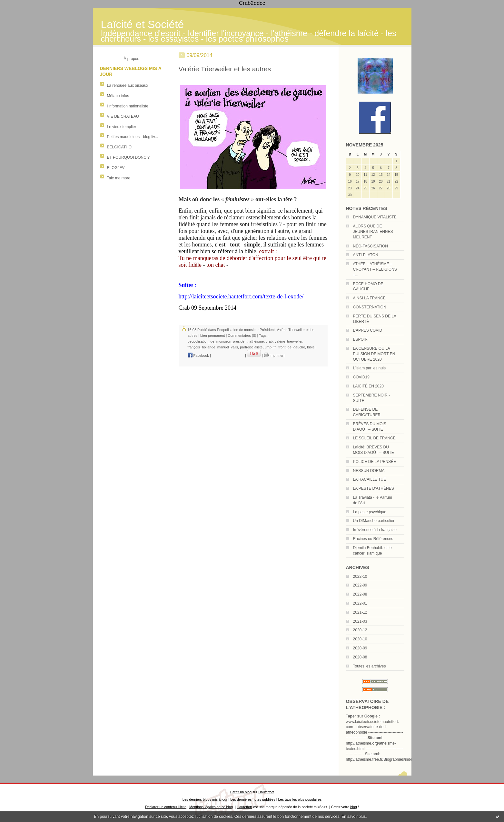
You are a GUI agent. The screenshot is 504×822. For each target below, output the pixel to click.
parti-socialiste (251, 347)
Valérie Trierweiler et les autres (225, 69)
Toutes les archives (370, 666)
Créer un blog (241, 792)
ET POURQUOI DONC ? (128, 157)
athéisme (257, 341)
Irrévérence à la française (375, 530)
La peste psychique (370, 512)
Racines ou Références (373, 539)
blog (354, 807)
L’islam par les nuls (369, 368)
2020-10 (360, 639)
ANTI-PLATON (366, 255)
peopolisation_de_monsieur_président (218, 341)
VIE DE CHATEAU (123, 116)
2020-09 (360, 648)
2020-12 (360, 630)
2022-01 (360, 603)
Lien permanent (212, 336)
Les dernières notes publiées (253, 799)
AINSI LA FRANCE (369, 298)
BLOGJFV (116, 168)
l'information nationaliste (128, 106)
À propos (131, 59)
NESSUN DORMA (369, 471)
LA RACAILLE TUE (370, 479)
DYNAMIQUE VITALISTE (375, 217)
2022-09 (360, 585)
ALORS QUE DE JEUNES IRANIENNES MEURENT (373, 232)
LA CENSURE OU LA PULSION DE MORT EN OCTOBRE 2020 (374, 354)
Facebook (198, 356)
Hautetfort (266, 792)
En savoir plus (354, 817)
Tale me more (119, 178)
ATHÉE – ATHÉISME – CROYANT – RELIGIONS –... (375, 269)
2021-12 (360, 612)
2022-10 (360, 576)
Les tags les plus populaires (300, 799)
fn (275, 347)
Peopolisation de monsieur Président (246, 330)
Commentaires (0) (242, 336)
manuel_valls (228, 347)
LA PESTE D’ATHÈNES (374, 488)
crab (269, 341)
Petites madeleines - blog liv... (133, 137)
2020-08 (360, 657)
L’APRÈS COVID (368, 330)
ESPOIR (360, 339)
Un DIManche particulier (374, 521)
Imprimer (274, 356)
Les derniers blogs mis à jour (205, 799)
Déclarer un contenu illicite (166, 807)
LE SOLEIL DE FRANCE (374, 438)
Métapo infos (118, 96)
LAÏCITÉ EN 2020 (368, 386)
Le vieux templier (122, 127)
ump (268, 347)
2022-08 (360, 594)
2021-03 (360, 621)
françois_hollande (202, 347)
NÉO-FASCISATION (371, 246)
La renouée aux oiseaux (128, 85)
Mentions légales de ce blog (211, 807)
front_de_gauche (292, 347)
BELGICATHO (119, 147)
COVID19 (361, 377)
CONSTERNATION (370, 307)
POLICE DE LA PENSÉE (375, 462)
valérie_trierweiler (289, 341)
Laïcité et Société (143, 24)
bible (311, 347)
